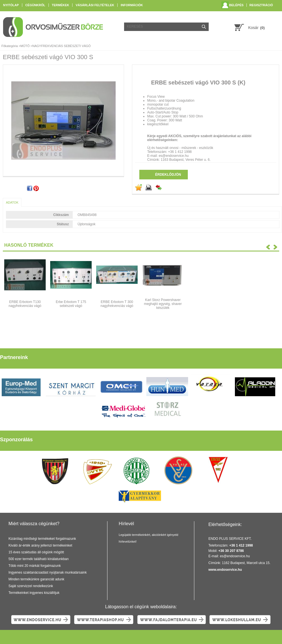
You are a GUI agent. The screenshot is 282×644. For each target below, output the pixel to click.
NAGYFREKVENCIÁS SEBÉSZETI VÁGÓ (61, 46)
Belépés (236, 5)
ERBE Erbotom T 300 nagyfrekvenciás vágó (117, 304)
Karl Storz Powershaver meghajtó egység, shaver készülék (163, 304)
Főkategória (10, 46)
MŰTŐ (25, 46)
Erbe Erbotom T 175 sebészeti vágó (71, 304)
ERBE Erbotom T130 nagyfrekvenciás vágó (25, 304)
